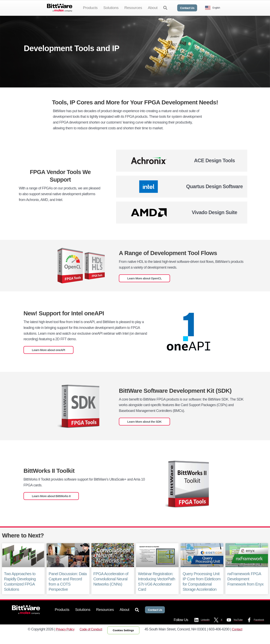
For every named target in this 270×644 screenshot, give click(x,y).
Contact (241, 637)
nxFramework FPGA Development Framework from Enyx (246, 586)
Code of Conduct (90, 637)
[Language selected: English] (214, 8)
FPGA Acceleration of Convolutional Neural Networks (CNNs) (111, 586)
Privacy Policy (62, 637)
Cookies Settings (125, 638)
